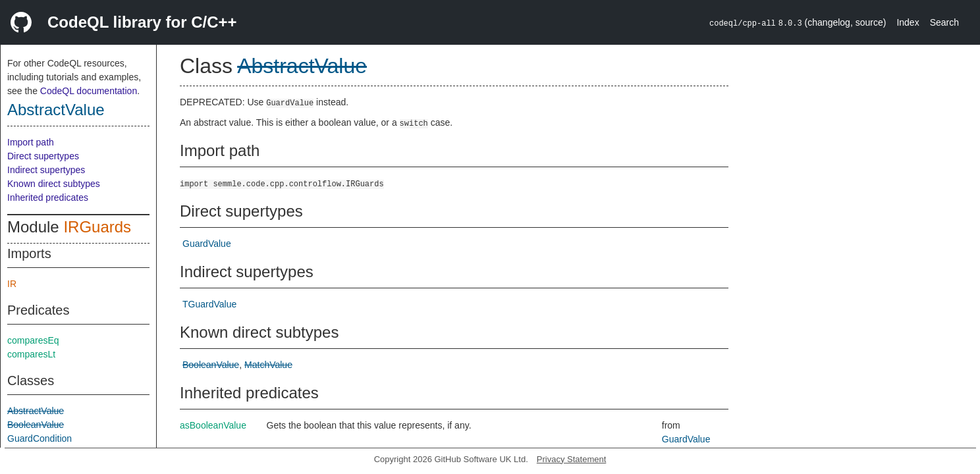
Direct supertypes (43, 156)
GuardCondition (40, 438)
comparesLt (31, 354)
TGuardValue (209, 304)
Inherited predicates (48, 197)
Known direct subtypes (54, 184)
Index (908, 22)
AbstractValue (56, 110)
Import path (31, 142)
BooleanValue (36, 425)
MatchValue (268, 365)
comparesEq (33, 340)
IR (12, 284)
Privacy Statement (572, 459)
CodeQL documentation (89, 91)
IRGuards (97, 227)
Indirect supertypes (46, 170)
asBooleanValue (213, 425)
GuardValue (207, 244)
